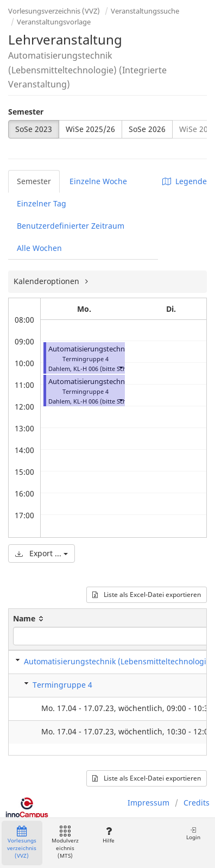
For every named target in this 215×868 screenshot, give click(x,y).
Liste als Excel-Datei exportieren (147, 595)
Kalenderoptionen (48, 281)
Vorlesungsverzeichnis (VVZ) (54, 11)
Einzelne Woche (98, 181)
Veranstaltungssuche (145, 11)
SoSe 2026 (147, 129)
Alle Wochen (39, 248)
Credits (197, 803)
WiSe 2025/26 (90, 129)
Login (193, 834)
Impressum (148, 803)
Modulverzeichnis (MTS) (65, 843)
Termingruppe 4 (62, 685)
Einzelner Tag (42, 203)
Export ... (42, 553)
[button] (121, 367)
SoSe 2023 (34, 129)
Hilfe (108, 835)
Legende (185, 181)
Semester (26, 112)
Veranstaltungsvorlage (54, 22)
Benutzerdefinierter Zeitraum (71, 226)
